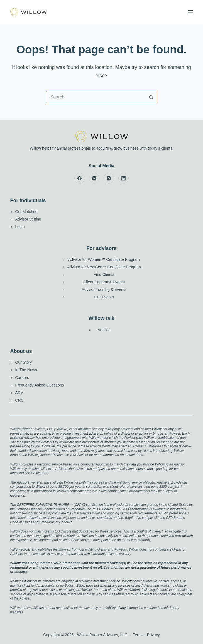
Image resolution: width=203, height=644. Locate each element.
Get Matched (26, 212)
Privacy (153, 635)
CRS (19, 400)
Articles (104, 330)
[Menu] (190, 12)
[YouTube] (94, 178)
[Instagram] (109, 178)
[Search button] (151, 97)
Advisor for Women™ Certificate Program (104, 259)
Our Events (104, 297)
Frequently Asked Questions (39, 385)
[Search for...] (96, 97)
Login (20, 227)
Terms (138, 635)
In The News (26, 370)
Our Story (23, 362)
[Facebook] (80, 178)
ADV (19, 393)
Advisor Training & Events (104, 289)
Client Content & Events (104, 282)
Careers (22, 378)
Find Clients (104, 274)
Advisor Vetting (28, 219)
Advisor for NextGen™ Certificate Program (104, 267)
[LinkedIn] (124, 178)
